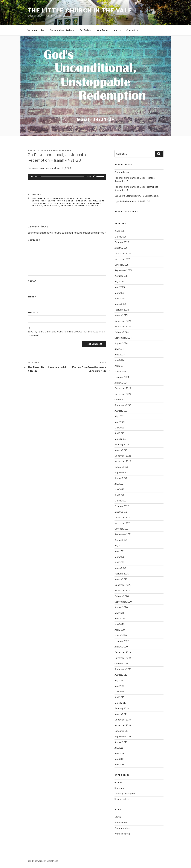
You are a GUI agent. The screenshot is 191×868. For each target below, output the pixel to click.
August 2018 (121, 742)
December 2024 (123, 321)
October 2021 (121, 529)
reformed (67, 206)
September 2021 (123, 534)
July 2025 (119, 282)
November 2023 (123, 394)
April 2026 (120, 231)
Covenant (59, 198)
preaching (95, 203)
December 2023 (123, 388)
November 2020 (123, 590)
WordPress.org (122, 834)
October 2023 (121, 400)
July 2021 (119, 546)
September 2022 (123, 473)
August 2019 (121, 675)
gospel (69, 201)
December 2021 (123, 517)
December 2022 (123, 456)
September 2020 (123, 602)
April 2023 (119, 433)
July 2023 (119, 416)
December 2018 (123, 720)
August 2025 (121, 276)
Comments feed (123, 828)
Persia (70, 203)
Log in (118, 817)
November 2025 (123, 259)
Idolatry (81, 201)
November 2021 (123, 523)
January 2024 (121, 383)
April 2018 (119, 765)
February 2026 (122, 242)
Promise (37, 206)
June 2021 (119, 551)
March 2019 (120, 703)
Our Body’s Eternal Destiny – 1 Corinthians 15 (137, 196)
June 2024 (120, 355)
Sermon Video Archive (62, 30)
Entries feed (121, 823)
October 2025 (122, 265)
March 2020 (121, 635)
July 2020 (119, 613)
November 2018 (123, 725)
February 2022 (122, 506)
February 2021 (121, 574)
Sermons (119, 788)
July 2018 (119, 748)
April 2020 (120, 630)
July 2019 (119, 680)
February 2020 (122, 641)
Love (52, 203)
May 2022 (119, 489)
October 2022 (121, 467)
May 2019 (119, 692)
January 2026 (121, 248)
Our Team (102, 30)
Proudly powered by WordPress (42, 861)
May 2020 (120, 624)
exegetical (83, 198)
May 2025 (119, 293)
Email (32, 297)
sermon (80, 206)
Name (32, 281)
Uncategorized (122, 799)
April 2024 (120, 366)
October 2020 (122, 596)
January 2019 (121, 714)
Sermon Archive (36, 30)
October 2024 (122, 332)
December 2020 (123, 585)
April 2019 (119, 697)
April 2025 (120, 298)
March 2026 (121, 237)
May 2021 (119, 557)
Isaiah (92, 201)
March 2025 (121, 304)
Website (33, 312)
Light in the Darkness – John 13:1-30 (132, 201)
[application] (67, 177)
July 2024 (119, 349)
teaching (92, 206)
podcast (37, 194)
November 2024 (123, 327)
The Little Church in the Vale (80, 11)
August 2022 (121, 478)
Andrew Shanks (61, 150)
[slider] (63, 177)
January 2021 (121, 579)
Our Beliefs (86, 30)
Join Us (117, 30)
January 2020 (121, 647)
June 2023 (120, 422)
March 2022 (120, 501)
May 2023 (119, 428)
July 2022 (119, 484)
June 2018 (119, 753)
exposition (39, 201)
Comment (34, 240)
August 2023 (121, 411)
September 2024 (123, 338)
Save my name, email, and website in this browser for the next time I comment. (66, 333)
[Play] (32, 177)
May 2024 (119, 360)
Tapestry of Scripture (125, 794)
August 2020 (121, 607)
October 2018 (121, 731)
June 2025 (120, 287)
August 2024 (121, 343)
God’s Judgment (122, 172)
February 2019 (122, 708)
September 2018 (123, 736)
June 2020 (120, 619)
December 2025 (123, 254)
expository (55, 201)
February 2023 (122, 444)
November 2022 (123, 461)
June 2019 (119, 686)
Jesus (101, 201)
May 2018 (119, 759)
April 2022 (119, 495)
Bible (48, 198)
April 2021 (119, 562)
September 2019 (123, 669)
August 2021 (121, 540)
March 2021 (120, 568)
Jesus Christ (40, 203)
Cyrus (70, 198)
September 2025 (123, 270)
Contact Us (132, 30)
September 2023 (123, 405)
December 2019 (123, 652)
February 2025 (122, 310)
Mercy (60, 203)
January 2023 (121, 450)
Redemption (52, 206)
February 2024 (122, 377)
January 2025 (121, 315)
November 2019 (123, 658)
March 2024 (121, 371)
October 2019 (121, 663)
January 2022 (121, 512)
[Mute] (94, 177)
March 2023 (120, 439)
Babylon (37, 198)
